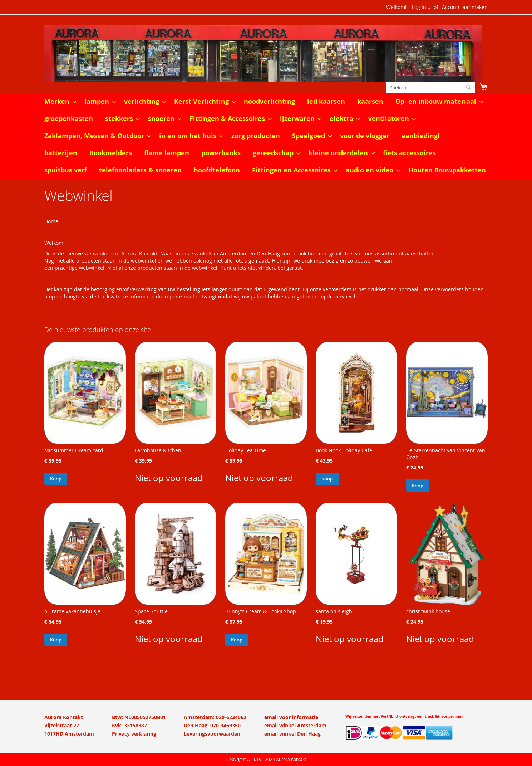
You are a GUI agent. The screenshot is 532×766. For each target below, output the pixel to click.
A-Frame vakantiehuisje (72, 611)
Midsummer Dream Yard (74, 450)
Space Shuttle (151, 611)
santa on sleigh (334, 611)
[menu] (266, 136)
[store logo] (266, 53)
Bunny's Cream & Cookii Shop (261, 611)
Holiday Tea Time (246, 450)
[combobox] (430, 87)
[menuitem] (58, 102)
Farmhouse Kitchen (158, 450)
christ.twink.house (428, 611)
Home (51, 221)
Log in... (421, 7)
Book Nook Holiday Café (344, 450)
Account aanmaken (465, 7)
